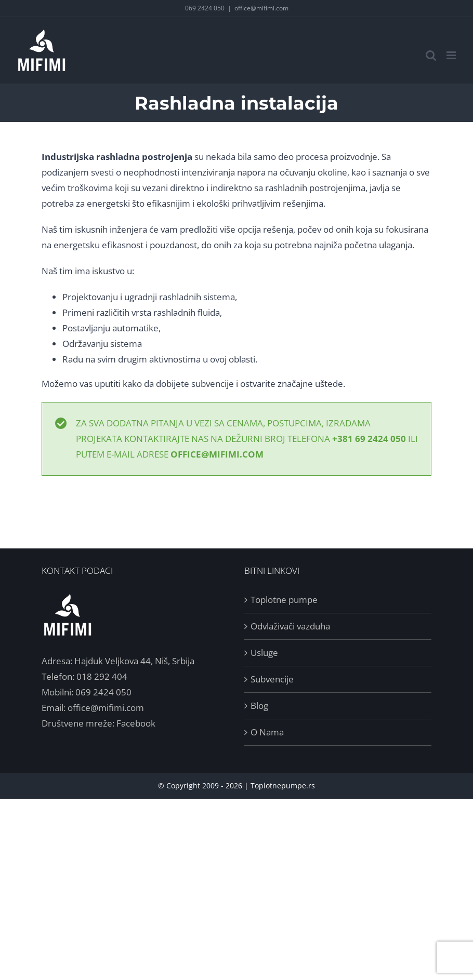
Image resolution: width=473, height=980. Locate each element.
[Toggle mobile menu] (452, 55)
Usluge (264, 653)
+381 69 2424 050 (369, 439)
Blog (259, 706)
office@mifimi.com (261, 8)
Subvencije (272, 679)
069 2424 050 (205, 8)
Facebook (136, 723)
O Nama (267, 732)
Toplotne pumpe (284, 600)
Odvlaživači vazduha (290, 626)
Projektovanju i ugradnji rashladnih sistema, (150, 297)
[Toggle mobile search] (431, 55)
